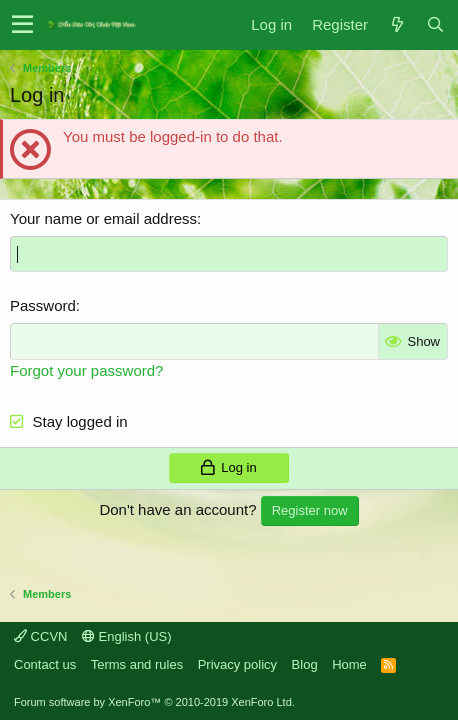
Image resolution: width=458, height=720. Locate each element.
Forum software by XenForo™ (154, 702)
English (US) (127, 636)
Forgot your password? (86, 370)
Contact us (45, 664)
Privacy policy (237, 664)
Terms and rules (137, 664)
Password (43, 305)
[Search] (435, 24)
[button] (22, 25)
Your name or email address (103, 218)
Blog (305, 664)
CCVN (40, 636)
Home (349, 664)
